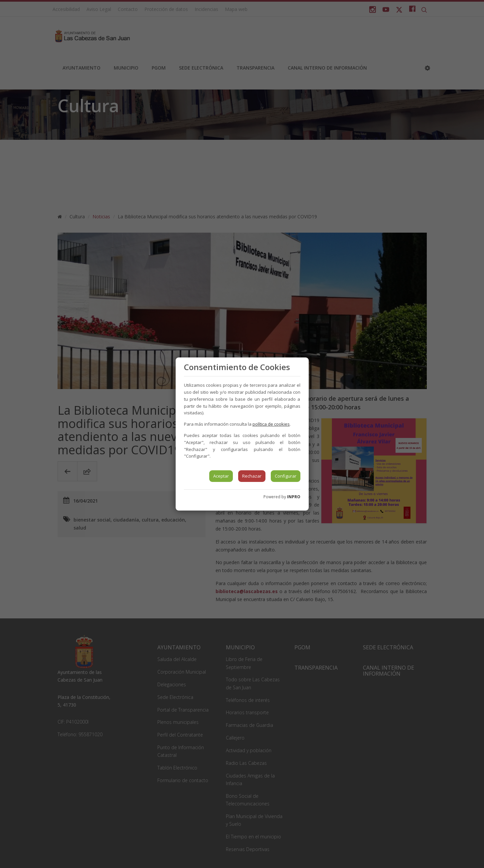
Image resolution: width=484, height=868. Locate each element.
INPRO (294, 497)
